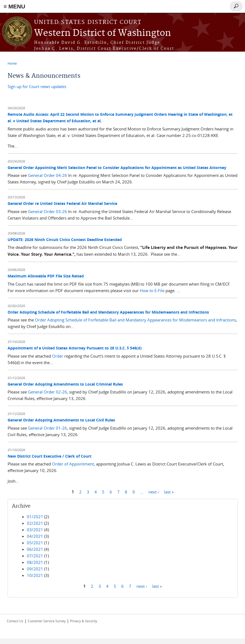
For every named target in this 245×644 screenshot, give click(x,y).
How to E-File (152, 290)
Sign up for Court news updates (37, 86)
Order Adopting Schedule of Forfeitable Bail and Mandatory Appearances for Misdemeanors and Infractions (108, 312)
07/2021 (35, 556)
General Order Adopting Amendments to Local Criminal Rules (65, 384)
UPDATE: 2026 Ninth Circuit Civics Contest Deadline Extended (65, 240)
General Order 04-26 (47, 175)
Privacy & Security (84, 621)
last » (169, 492)
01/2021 (35, 517)
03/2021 (35, 530)
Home (12, 63)
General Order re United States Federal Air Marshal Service (62, 203)
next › (154, 492)
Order (58, 356)
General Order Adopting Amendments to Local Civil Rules (61, 420)
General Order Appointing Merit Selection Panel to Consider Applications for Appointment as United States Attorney (117, 168)
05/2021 (35, 543)
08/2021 (35, 562)
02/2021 (35, 523)
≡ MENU (14, 6)
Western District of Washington (103, 33)
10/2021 (35, 575)
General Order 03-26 (47, 211)
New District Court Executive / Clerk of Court (50, 456)
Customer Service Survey (47, 621)
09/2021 (35, 569)
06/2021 (35, 549)
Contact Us (15, 621)
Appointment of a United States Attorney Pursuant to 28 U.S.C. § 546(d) (75, 348)
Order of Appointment (73, 464)
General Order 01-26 (47, 428)
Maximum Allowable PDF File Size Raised (46, 276)
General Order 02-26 (47, 392)
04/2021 (35, 536)
